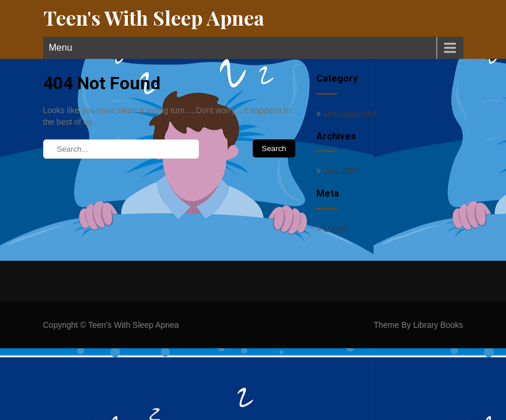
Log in (335, 229)
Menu (61, 48)
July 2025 (341, 171)
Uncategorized (350, 114)
